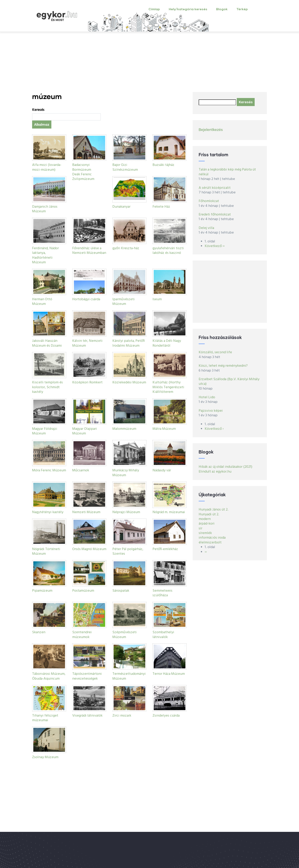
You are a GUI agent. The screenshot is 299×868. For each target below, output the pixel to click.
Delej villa (206, 228)
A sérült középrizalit (215, 188)
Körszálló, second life (215, 352)
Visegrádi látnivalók (87, 716)
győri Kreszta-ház (126, 248)
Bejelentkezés (211, 130)
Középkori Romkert (87, 382)
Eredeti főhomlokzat (215, 215)
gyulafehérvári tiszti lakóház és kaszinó (168, 251)
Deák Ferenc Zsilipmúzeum (83, 177)
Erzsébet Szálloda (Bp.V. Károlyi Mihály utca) (229, 382)
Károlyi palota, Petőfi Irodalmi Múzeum (129, 343)
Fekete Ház (161, 207)
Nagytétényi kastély (48, 512)
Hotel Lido (207, 397)
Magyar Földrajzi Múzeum (45, 431)
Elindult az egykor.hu (215, 472)
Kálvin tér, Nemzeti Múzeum (87, 343)
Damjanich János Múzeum (45, 209)
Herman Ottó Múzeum (42, 302)
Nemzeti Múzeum (86, 512)
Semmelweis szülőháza (162, 593)
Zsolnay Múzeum (45, 757)
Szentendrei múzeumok (82, 635)
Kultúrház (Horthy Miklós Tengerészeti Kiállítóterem (168, 387)
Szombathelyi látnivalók (163, 635)
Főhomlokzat (209, 201)
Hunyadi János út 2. (214, 510)
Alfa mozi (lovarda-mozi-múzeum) (47, 167)
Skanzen (39, 632)
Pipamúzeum (42, 591)
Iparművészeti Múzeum (124, 302)
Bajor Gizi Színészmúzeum (125, 167)
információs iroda (212, 538)
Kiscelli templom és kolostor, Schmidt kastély (47, 387)
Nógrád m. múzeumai (169, 512)
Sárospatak (121, 591)
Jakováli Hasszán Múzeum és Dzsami (47, 343)
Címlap (154, 9)
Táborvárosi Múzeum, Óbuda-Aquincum (49, 676)
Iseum (157, 299)
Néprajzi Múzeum (126, 512)
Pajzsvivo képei (211, 411)
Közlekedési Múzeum (129, 382)
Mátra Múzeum (164, 429)
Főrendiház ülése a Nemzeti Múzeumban (89, 251)
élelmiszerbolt (210, 543)
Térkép (242, 9)
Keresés (38, 110)
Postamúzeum (83, 591)
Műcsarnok (81, 470)
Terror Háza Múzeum (169, 674)
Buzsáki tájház (163, 165)
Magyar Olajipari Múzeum (85, 431)
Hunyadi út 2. (209, 514)
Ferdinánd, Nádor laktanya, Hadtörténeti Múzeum (45, 255)
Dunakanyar (121, 207)
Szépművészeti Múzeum (125, 635)
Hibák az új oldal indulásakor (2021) (225, 467)
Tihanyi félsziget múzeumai (45, 718)
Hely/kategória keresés (188, 9)
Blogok (222, 9)
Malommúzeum (124, 429)
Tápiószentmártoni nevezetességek (87, 676)
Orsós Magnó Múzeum (89, 549)
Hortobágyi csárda (86, 299)
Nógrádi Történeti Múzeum (46, 551)
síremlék (205, 533)
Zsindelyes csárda (166, 716)
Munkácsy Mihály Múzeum (126, 473)
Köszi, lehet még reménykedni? (223, 366)
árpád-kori (207, 524)
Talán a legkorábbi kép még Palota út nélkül (227, 172)
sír (200, 528)
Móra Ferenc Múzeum (49, 470)
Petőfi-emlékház (165, 549)
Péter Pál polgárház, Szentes (128, 551)
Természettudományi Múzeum (129, 676)
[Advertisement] (149, 62)
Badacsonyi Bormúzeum (82, 167)
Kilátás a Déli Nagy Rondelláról (167, 343)
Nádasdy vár (162, 470)
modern (205, 519)
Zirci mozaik (122, 716)
